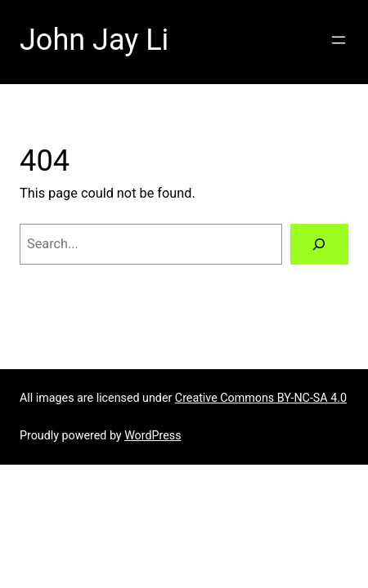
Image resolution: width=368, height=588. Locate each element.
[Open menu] (339, 40)
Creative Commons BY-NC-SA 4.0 (261, 398)
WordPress (153, 435)
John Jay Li (94, 40)
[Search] (319, 244)
